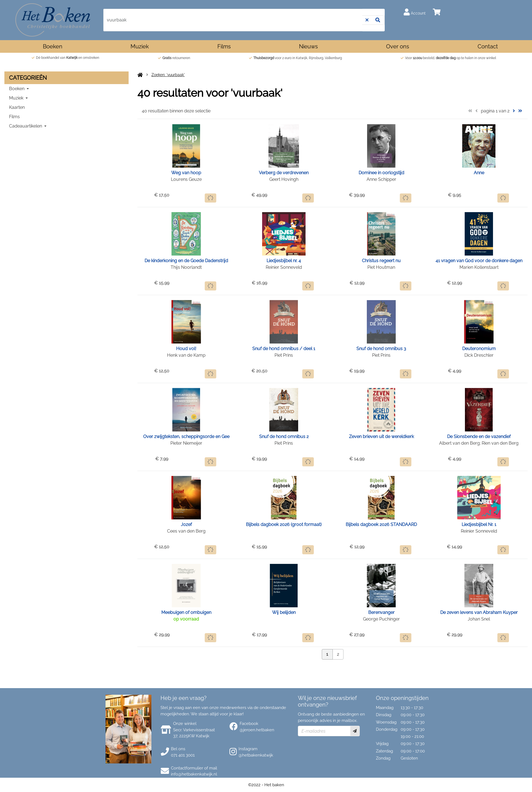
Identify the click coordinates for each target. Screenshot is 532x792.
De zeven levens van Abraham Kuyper (479, 612)
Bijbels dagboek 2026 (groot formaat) (284, 524)
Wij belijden (284, 612)
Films (224, 46)
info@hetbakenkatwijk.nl (194, 774)
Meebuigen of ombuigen (186, 612)
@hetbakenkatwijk (256, 755)
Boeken (53, 46)
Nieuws (308, 46)
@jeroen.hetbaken (257, 730)
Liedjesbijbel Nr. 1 (479, 524)
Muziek (140, 46)
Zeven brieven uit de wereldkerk (381, 437)
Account (415, 12)
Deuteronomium (479, 349)
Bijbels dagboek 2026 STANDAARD (381, 524)
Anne (479, 173)
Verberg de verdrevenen (284, 173)
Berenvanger (381, 612)
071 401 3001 (183, 755)
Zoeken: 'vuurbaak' (168, 75)
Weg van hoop (186, 173)
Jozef (186, 524)
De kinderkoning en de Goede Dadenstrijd (186, 261)
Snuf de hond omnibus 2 (284, 437)
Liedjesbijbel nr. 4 (284, 261)
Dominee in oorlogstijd (381, 173)
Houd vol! (186, 349)
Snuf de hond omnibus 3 (381, 349)
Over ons (398, 46)
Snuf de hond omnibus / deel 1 (284, 349)
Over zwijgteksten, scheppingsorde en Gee (186, 437)
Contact (488, 46)
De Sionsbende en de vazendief (479, 437)
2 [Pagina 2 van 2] (338, 654)
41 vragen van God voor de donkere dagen (479, 261)
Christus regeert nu (381, 261)
